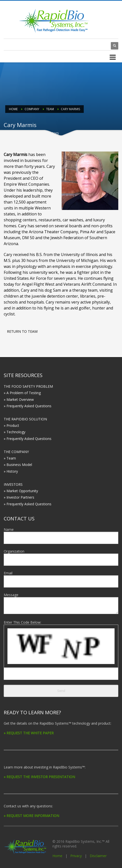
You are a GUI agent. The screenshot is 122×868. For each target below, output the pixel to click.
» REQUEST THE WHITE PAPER (29, 733)
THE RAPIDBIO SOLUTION (25, 419)
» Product (11, 425)
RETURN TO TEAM (22, 331)
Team (50, 109)
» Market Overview (19, 399)
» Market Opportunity (21, 491)
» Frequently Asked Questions (28, 406)
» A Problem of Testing (22, 393)
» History (11, 471)
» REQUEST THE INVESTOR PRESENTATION (39, 777)
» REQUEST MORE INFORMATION (31, 816)
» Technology (15, 432)
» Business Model (18, 465)
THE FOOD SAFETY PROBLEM (28, 386)
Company (32, 109)
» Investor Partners (19, 497)
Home (13, 109)
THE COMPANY (16, 452)
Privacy (76, 856)
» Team (10, 458)
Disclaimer (98, 856)
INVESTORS (13, 484)
